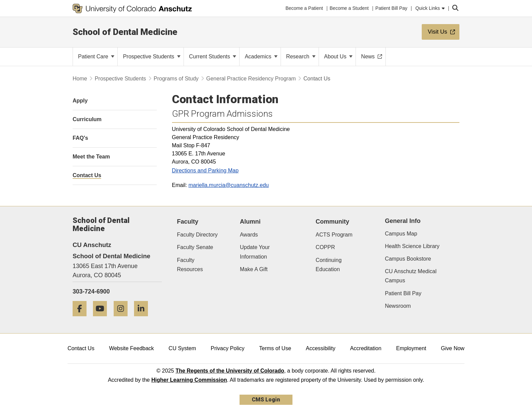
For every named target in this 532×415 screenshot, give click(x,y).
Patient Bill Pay (403, 293)
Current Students (213, 56)
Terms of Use (275, 348)
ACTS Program (334, 235)
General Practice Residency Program (251, 79)
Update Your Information (255, 252)
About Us (338, 56)
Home (80, 79)
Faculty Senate (195, 247)
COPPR (325, 247)
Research (301, 56)
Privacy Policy (228, 348)
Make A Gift (254, 269)
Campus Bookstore (408, 259)
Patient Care (96, 56)
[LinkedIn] (144, 319)
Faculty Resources (190, 265)
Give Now (453, 348)
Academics (261, 56)
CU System (182, 348)
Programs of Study (176, 79)
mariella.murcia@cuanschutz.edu (229, 185)
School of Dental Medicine (125, 32)
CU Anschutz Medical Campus (411, 276)
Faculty (188, 222)
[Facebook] (82, 319)
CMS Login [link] (266, 400)
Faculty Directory (197, 235)
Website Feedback (131, 348)
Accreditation (366, 348)
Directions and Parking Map (205, 171)
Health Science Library (412, 246)
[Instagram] (123, 319)
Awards (249, 235)
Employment (411, 348)
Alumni (250, 222)
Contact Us (81, 348)
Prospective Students (152, 56)
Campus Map (401, 234)
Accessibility (320, 348)
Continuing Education (329, 265)
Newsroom (398, 306)
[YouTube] (102, 319)
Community (332, 222)
